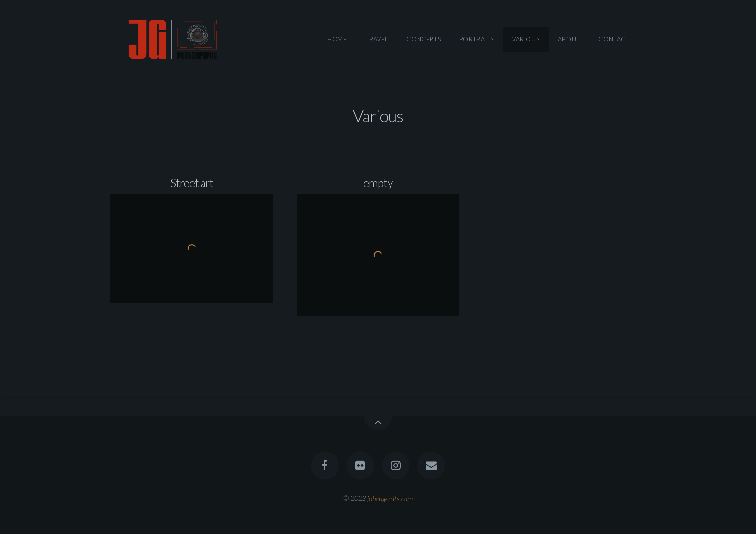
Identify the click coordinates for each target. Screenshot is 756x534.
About (569, 39)
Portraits (477, 39)
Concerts (424, 39)
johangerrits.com (390, 498)
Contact (614, 39)
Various (526, 39)
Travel (377, 39)
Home (337, 39)
